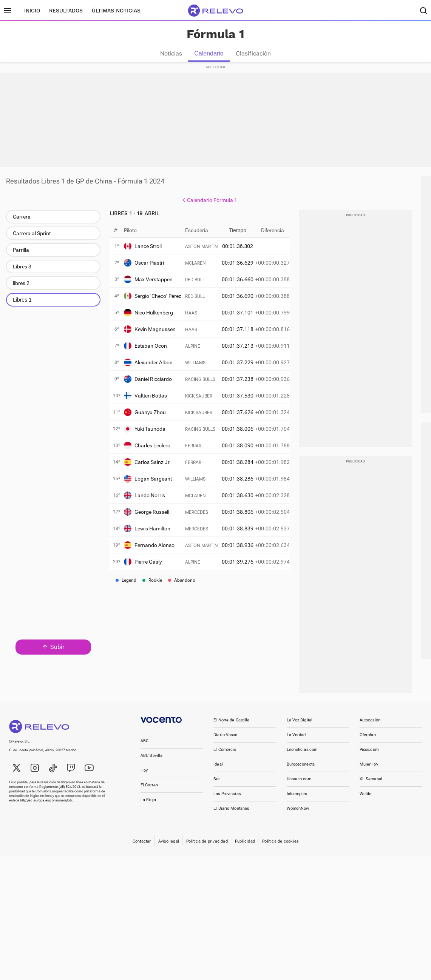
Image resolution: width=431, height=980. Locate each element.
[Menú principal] (8, 11)
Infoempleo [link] (297, 800)
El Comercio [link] (225, 756)
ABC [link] (144, 748)
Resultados (66, 11)
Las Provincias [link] (227, 800)
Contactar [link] (142, 848)
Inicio (32, 11)
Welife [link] (366, 800)
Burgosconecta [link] (301, 771)
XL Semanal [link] (371, 786)
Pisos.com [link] (369, 756)
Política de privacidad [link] (207, 848)
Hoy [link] (144, 777)
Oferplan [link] (368, 742)
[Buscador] (423, 11)
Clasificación (253, 53)
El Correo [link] (149, 792)
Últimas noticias (116, 11)
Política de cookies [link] (280, 848)
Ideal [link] (218, 771)
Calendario (209, 53)
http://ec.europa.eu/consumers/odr (46, 807)
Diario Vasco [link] (225, 742)
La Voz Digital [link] (300, 727)
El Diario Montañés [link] (231, 815)
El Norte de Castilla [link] (231, 727)
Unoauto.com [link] (299, 786)
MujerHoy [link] (369, 771)
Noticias (171, 53)
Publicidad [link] (245, 848)
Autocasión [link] (370, 727)
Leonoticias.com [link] (302, 756)
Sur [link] (217, 786)
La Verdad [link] (296, 742)
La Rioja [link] (148, 807)
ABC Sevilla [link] (151, 762)
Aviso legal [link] (169, 848)
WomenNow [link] (298, 815)
